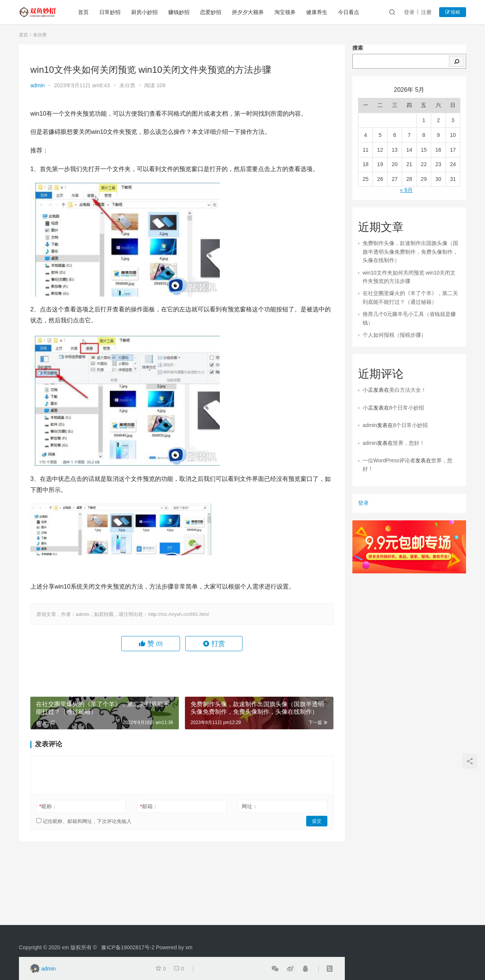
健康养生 (317, 12)
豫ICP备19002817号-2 (128, 947)
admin (38, 85)
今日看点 (349, 12)
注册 (426, 12)
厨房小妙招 (144, 12)
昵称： (48, 806)
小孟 (368, 390)
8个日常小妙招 (407, 408)
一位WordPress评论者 (389, 460)
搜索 (358, 48)
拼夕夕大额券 (248, 12)
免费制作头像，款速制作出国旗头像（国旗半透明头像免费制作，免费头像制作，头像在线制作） (410, 252)
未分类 (127, 85)
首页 (83, 12)
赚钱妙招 (179, 12)
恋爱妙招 (211, 12)
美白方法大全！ (408, 390)
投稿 (453, 12)
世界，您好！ (409, 443)
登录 (409, 12)
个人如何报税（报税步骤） (394, 335)
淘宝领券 (285, 12)
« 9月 (406, 190)
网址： (250, 806)
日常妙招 (110, 12)
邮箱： (149, 806)
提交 (317, 821)
